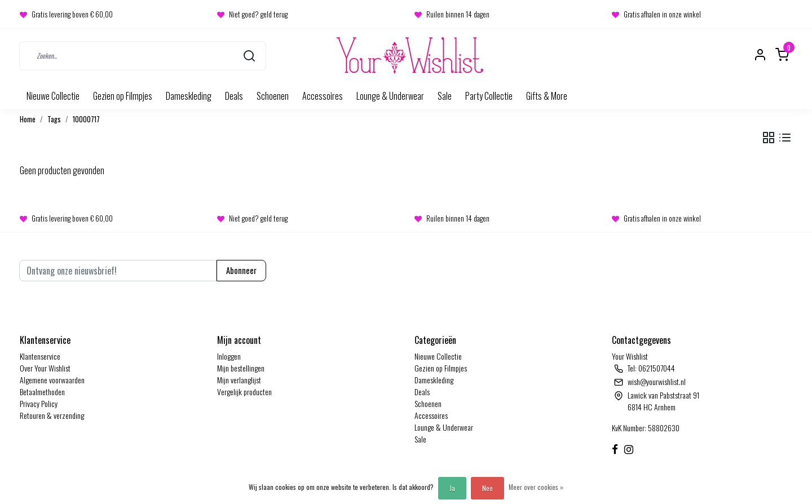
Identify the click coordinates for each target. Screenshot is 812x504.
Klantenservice (40, 356)
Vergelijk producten (244, 392)
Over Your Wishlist (45, 368)
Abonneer (241, 270)
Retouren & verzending (52, 415)
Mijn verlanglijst (239, 380)
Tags (54, 119)
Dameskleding (189, 96)
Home (28, 119)
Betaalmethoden (42, 392)
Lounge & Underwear (390, 96)
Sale (445, 96)
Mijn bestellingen (241, 368)
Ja (452, 488)
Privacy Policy (39, 403)
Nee (487, 488)
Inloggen (229, 356)
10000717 (86, 119)
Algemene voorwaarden (52, 380)
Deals (234, 96)
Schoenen (273, 96)
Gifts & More (547, 96)
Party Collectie (489, 96)
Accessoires (323, 96)
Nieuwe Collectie (53, 96)
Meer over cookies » (536, 487)
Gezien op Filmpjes (123, 96)
